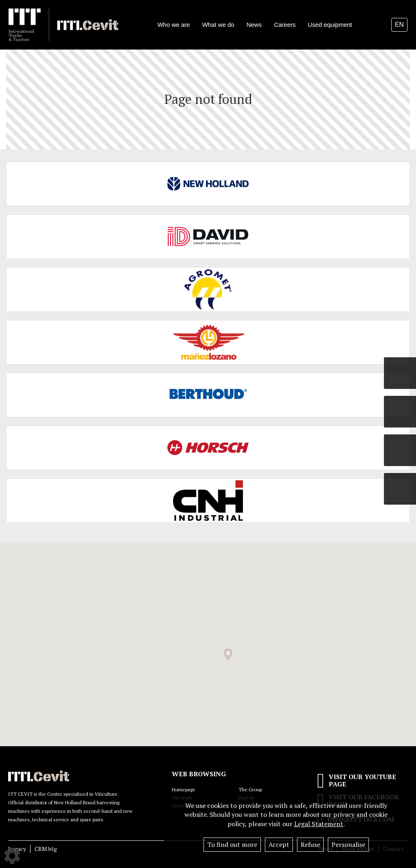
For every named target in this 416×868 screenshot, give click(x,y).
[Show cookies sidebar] (12, 856)
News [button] (254, 25)
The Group (250, 789)
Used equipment (330, 25)
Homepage (184, 789)
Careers (285, 25)
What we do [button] (218, 25)
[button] (228, 655)
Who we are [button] (173, 25)
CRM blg (46, 849)
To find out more (232, 844)
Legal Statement (319, 824)
